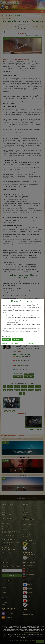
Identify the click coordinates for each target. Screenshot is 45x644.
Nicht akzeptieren (17, 339)
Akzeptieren (6, 339)
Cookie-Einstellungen (28, 343)
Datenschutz (18, 343)
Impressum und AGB (8, 343)
